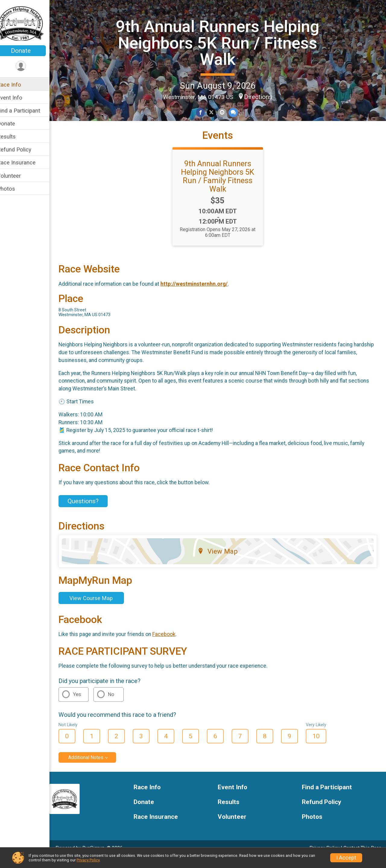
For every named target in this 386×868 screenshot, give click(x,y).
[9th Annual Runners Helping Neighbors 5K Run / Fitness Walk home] (29, 23)
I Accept (346, 858)
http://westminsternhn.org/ (202, 293)
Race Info (17, 85)
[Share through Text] (237, 112)
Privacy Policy (88, 860)
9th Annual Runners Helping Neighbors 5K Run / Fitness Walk (222, 43)
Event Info (17, 98)
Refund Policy (22, 149)
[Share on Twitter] (215, 112)
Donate (29, 51)
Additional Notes (94, 766)
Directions (262, 96)
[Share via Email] (226, 112)
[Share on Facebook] (205, 112)
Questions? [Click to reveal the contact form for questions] (91, 510)
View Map (222, 560)
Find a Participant (26, 111)
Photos (14, 189)
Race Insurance (24, 162)
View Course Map (99, 607)
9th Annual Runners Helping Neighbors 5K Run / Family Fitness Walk (222, 185)
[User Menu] (29, 66)
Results (14, 137)
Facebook (172, 643)
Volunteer (17, 176)
